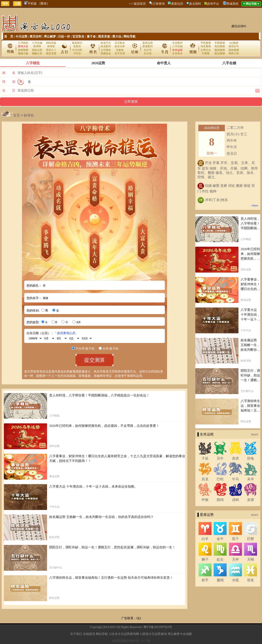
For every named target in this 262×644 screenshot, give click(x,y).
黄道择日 (77, 43)
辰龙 (205, 479)
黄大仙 (117, 37)
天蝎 (251, 559)
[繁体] (44, 4)
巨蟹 (251, 539)
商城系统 (232, 4)
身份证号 (234, 46)
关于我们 (76, 634)
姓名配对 (106, 46)
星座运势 (148, 43)
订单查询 (159, 4)
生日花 (148, 53)
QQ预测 (234, 43)
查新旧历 (177, 4)
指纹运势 (37, 50)
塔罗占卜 (51, 50)
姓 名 (9, 73)
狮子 (205, 559)
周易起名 (106, 53)
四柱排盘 (51, 43)
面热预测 (234, 50)
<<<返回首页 (137, 4)
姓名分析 (120, 46)
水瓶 (235, 580)
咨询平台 (213, 4)
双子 (235, 539)
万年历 (77, 53)
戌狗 (235, 500)
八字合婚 (37, 43)
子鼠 (205, 458)
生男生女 (206, 50)
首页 (17, 115)
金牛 (220, 539)
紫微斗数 (23, 53)
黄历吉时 (36, 37)
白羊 (205, 539)
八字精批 (23, 43)
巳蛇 (220, 479)
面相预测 (23, 50)
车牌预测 (220, 43)
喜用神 (37, 46)
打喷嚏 (206, 53)
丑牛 (220, 458)
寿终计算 (234, 53)
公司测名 (106, 50)
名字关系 (120, 53)
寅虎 (235, 458)
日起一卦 (64, 37)
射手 (205, 580)
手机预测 (206, 43)
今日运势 (21, 37)
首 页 (9, 37)
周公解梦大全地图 (180, 634)
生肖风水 (177, 53)
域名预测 (206, 46)
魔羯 (220, 580)
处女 (220, 559)
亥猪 (251, 500)
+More (255, 206)
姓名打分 (106, 43)
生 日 (9, 90)
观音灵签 (104, 37)
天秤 (235, 559)
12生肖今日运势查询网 (124, 634)
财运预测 (220, 53)
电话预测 (220, 46)
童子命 (91, 37)
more (255, 434)
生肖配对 (177, 43)
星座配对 (148, 46)
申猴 (205, 500)
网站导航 (129, 37)
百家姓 (120, 50)
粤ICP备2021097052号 (158, 627)
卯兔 (251, 458)
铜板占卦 (37, 53)
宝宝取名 (78, 37)
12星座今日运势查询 (153, 634)
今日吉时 (77, 50)
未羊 (251, 479)
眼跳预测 (220, 50)
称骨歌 (51, 46)
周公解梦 (50, 37)
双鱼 (251, 580)
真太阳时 (195, 4)
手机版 (31, 4)
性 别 (9, 82)
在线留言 (89, 634)
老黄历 (77, 46)
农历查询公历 (66, 333)
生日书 (148, 50)
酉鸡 (220, 500)
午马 (235, 479)
